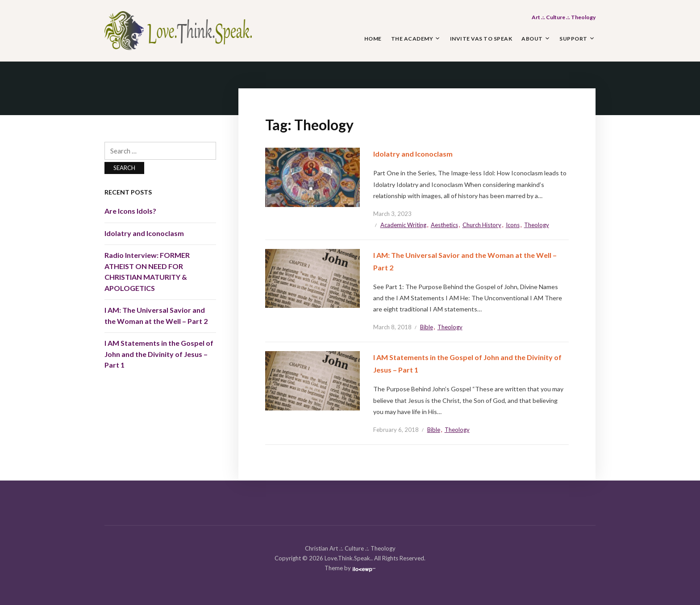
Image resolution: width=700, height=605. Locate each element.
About (532, 39)
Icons (513, 225)
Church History (482, 225)
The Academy (412, 39)
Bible (427, 327)
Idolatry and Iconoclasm (413, 154)
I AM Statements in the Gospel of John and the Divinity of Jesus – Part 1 (159, 354)
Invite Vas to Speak (481, 39)
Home (373, 39)
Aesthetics (444, 225)
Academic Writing (403, 225)
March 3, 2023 (392, 214)
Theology (537, 225)
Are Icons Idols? (130, 211)
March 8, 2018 (392, 327)
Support (573, 39)
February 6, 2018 (396, 430)
